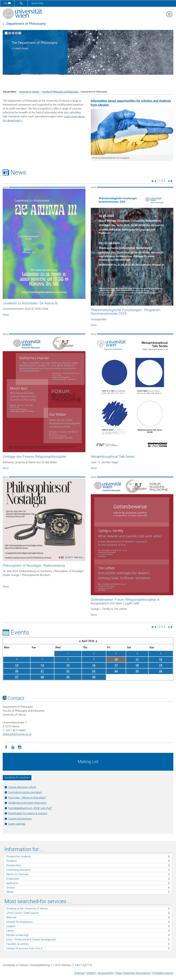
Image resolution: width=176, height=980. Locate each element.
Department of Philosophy (26, 24)
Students (12, 861)
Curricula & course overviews (25, 792)
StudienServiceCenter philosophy (27, 803)
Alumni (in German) (17, 874)
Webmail (11, 917)
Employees (13, 879)
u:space (11, 926)
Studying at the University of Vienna (27, 908)
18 (137, 665)
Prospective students (19, 856)
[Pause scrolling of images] (20, 33)
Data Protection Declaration (133, 973)
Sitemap (80, 973)
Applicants (12, 883)
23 (94, 671)
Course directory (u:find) (22, 787)
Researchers (14, 865)
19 (161, 665)
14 (42, 665)
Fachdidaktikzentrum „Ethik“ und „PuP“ (30, 808)
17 (116, 665)
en (7, 3)
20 (17, 671)
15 (68, 665)
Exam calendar (17, 824)
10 (116, 659)
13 (17, 665)
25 (137, 671)
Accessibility (106, 973)
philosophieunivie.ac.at (17, 734)
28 (42, 677)
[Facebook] (6, 747)
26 (161, 671)
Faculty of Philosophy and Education (60, 92)
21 (42, 671)
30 (94, 677)
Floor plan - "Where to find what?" (27, 798)
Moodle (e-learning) (17, 935)
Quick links (38, 3)
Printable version (163, 973)
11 (137, 659)
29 (68, 677)
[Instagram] (20, 747)
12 (161, 659)
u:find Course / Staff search (22, 913)
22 (68, 671)
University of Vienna (29, 92)
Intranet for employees (19, 922)
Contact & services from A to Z (24, 948)
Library (10, 931)
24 (116, 671)
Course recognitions (20, 819)
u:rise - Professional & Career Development (31, 940)
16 (94, 665)
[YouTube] (13, 747)
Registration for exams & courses (28, 813)
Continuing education (18, 870)
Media (10, 892)
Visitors (11, 888)
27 (17, 677)
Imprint (91, 973)
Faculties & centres (17, 944)
